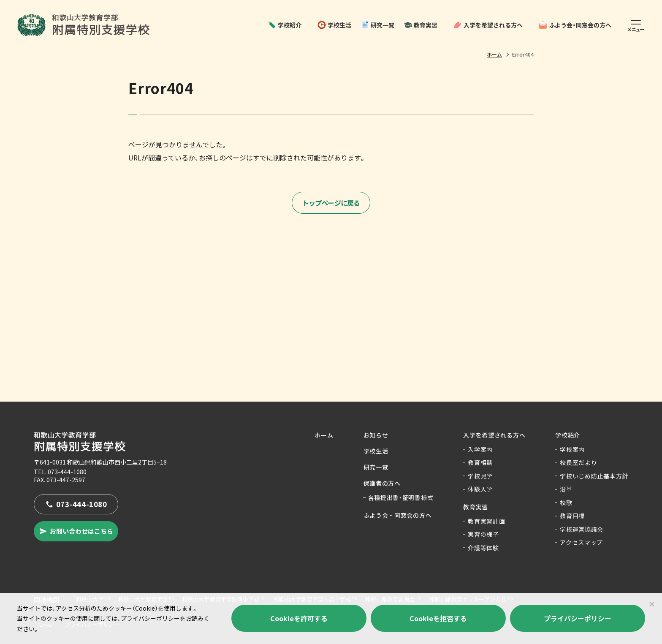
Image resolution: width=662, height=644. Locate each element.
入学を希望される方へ (488, 25)
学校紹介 (285, 25)
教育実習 (421, 25)
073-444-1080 (67, 472)
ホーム (494, 54)
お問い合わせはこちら (76, 531)
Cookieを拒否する (438, 618)
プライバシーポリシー (578, 618)
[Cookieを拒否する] (651, 604)
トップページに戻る (331, 203)
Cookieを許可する (299, 618)
